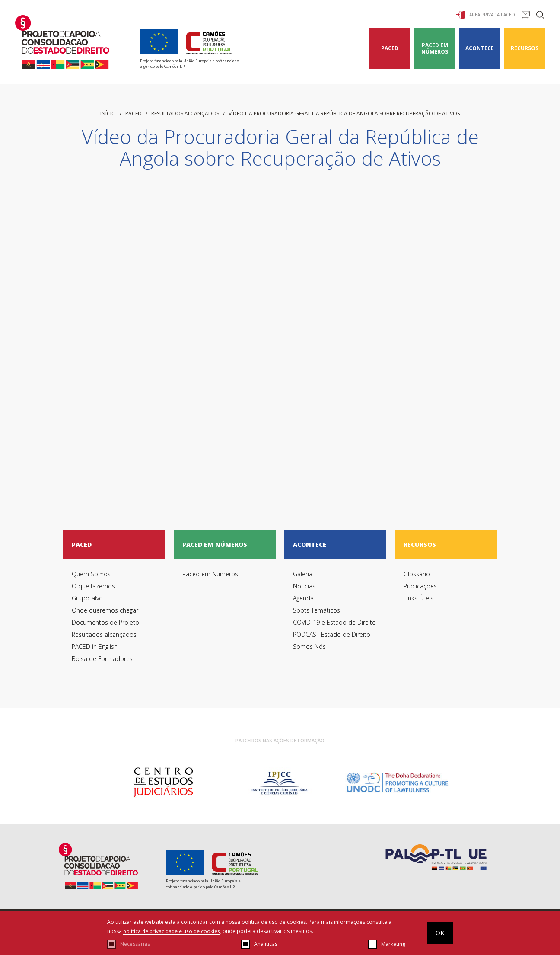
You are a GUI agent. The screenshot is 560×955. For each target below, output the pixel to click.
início (108, 113)
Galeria (303, 574)
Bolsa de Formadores (102, 659)
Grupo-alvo (87, 598)
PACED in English (95, 647)
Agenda (303, 598)
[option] (163, 783)
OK (440, 933)
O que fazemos (93, 586)
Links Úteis (418, 598)
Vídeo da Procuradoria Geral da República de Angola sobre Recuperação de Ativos (344, 113)
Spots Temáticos (317, 610)
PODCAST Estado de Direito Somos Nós (332, 640)
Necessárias (135, 944)
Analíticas (266, 944)
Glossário (417, 574)
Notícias (304, 586)
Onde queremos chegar (105, 610)
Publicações (420, 586)
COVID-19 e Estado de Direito (334, 622)
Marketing (393, 944)
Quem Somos (91, 574)
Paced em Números (435, 48)
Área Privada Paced (485, 15)
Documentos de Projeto (105, 622)
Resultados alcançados (185, 113)
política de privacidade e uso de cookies (173, 931)
